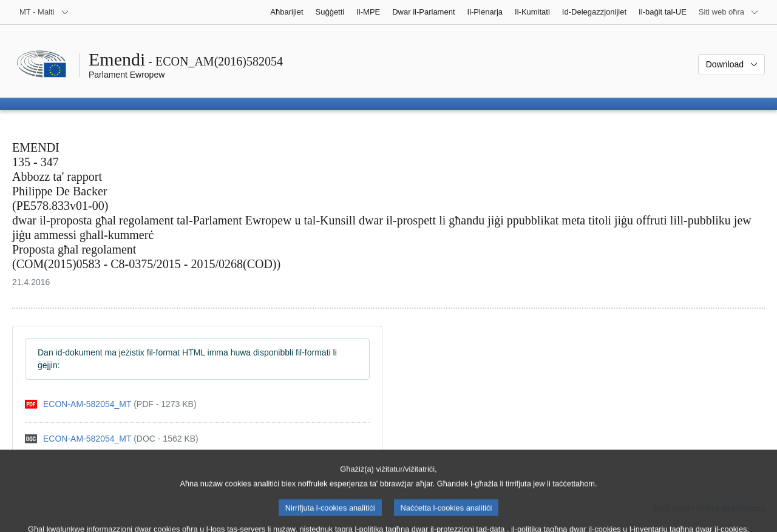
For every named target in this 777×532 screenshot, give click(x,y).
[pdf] (111, 404)
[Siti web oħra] (729, 12)
